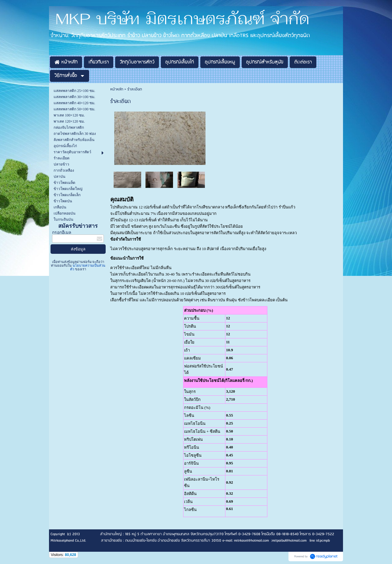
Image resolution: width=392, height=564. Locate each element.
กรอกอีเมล (62, 232)
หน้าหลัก (117, 89)
